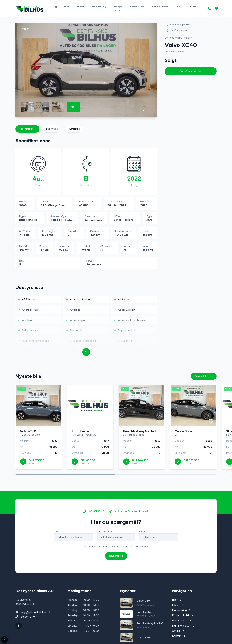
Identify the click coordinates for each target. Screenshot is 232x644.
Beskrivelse (52, 130)
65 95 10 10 (94, 513)
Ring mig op (116, 557)
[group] (86, 71)
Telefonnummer (104, 533)
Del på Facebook (176, 32)
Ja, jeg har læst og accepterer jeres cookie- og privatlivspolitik (118, 547)
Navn (57, 533)
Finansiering (99, 7)
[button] (144, 111)
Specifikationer (27, 130)
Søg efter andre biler (191, 72)
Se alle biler (204, 377)
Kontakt (192, 7)
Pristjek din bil (118, 9)
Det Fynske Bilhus (174, 39)
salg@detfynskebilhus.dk (129, 513)
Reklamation (137, 7)
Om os (178, 9)
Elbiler (81, 7)
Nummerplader (160, 7)
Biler (66, 7)
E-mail (142, 533)
